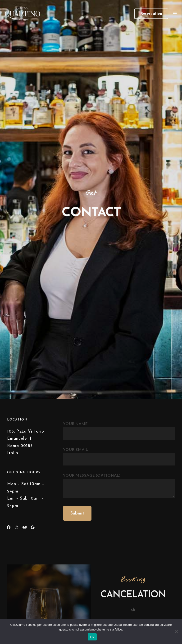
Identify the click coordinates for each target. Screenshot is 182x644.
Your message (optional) (119, 486)
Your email (119, 454)
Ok (92, 637)
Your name (119, 428)
